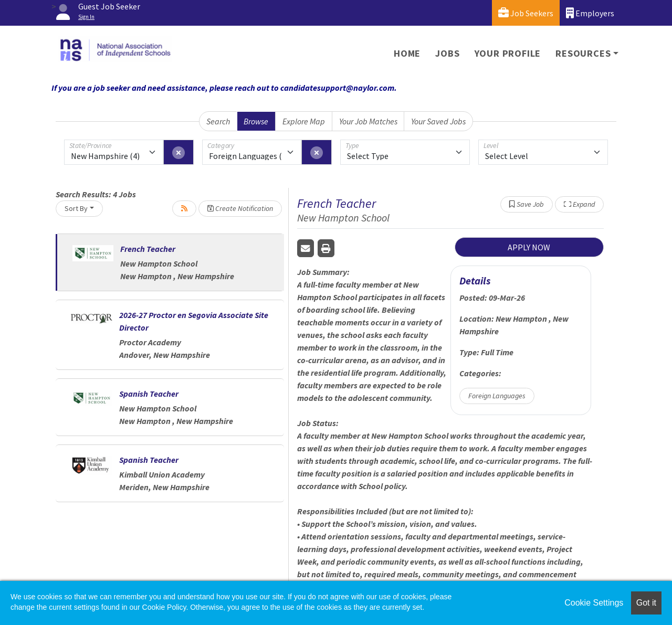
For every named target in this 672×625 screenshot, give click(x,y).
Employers (590, 13)
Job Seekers (526, 13)
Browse (256, 121)
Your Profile (508, 53)
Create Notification (240, 208)
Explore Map (304, 121)
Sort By (76, 208)
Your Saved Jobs (438, 121)
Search (218, 121)
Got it (646, 603)
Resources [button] (583, 53)
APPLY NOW (529, 247)
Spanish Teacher (149, 394)
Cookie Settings (594, 603)
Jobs (447, 53)
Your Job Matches (368, 121)
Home (407, 53)
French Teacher (148, 249)
